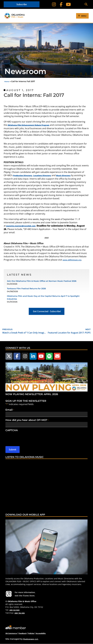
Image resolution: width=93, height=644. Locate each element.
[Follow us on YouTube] (41, 356)
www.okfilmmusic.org (72, 260)
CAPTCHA (12, 430)
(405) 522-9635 (14, 610)
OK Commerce (11, 633)
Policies (31, 633)
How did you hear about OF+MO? (27, 420)
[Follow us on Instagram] (25, 356)
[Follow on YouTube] (68, 4)
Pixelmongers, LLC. (31, 639)
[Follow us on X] (9, 356)
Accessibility (41, 633)
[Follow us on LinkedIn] (33, 356)
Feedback (23, 633)
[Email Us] (57, 356)
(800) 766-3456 (20, 613)
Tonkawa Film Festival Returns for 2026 (26, 289)
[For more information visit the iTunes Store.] (9, 594)
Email (10, 410)
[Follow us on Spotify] (49, 356)
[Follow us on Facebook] (17, 356)
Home (7, 82)
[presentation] (26, 438)
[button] (86, 4)
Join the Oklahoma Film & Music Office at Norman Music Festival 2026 (42, 281)
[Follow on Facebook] (61, 4)
